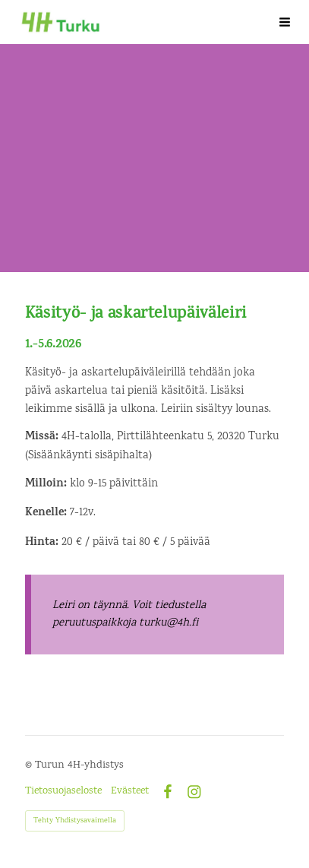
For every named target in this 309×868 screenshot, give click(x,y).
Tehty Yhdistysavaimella (75, 821)
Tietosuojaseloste (63, 791)
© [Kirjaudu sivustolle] (30, 765)
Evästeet (130, 791)
